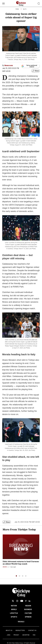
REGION (28, 606)
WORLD (14, 609)
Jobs (8, 635)
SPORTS (14, 617)
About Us (9, 630)
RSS (34, 635)
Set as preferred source (29, 66)
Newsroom (9, 65)
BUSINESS (28, 609)
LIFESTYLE (14, 613)
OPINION (28, 617)
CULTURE (28, 613)
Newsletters (20, 630)
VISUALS (21, 622)
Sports (25, 9)
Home (17, 9)
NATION (14, 606)
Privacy (16, 635)
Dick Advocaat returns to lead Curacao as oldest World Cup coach (21, 563)
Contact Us (32, 630)
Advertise (26, 635)
